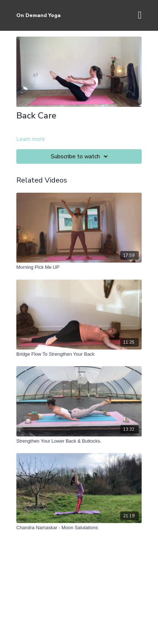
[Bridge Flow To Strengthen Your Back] (79, 354)
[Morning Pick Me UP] (79, 267)
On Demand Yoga (39, 15)
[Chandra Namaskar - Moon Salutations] (79, 528)
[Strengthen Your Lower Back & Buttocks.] (79, 441)
